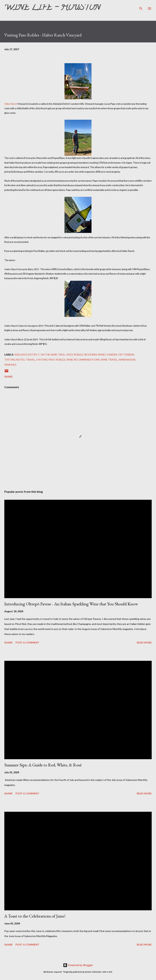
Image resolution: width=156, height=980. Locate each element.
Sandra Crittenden (121, 355)
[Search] (141, 6)
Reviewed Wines (95, 355)
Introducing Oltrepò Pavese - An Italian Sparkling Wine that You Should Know (71, 604)
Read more (144, 642)
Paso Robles (75, 355)
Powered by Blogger (78, 965)
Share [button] (8, 377)
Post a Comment (27, 642)
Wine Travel (109, 360)
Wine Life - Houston (52, 8)
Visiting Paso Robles (51, 360)
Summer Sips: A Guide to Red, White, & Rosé (43, 765)
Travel (31, 360)
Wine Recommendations (83, 360)
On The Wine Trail (53, 355)
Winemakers (127, 360)
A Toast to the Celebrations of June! (35, 916)
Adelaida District (27, 355)
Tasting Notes (15, 360)
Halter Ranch (11, 104)
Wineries (10, 365)
